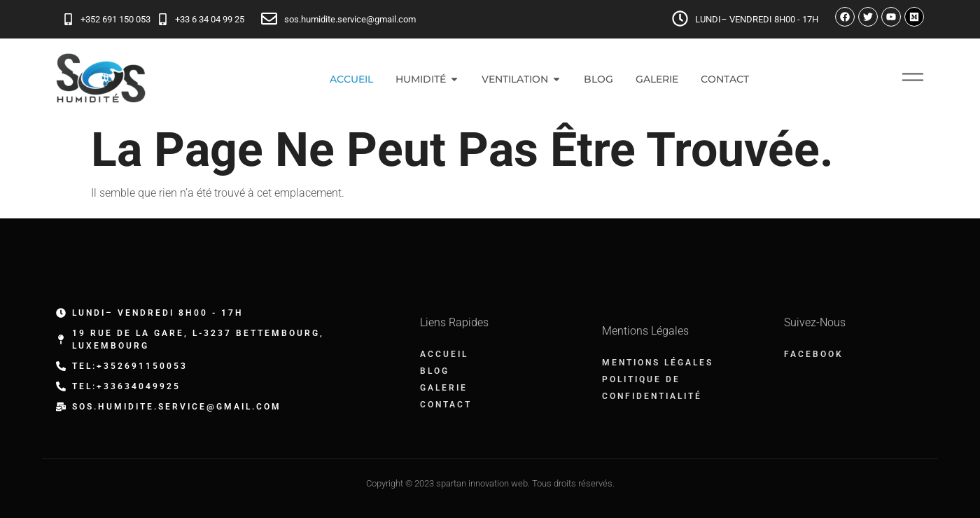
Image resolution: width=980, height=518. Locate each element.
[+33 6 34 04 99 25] (163, 19)
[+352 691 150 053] (68, 19)
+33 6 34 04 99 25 (210, 19)
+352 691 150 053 (115, 19)
